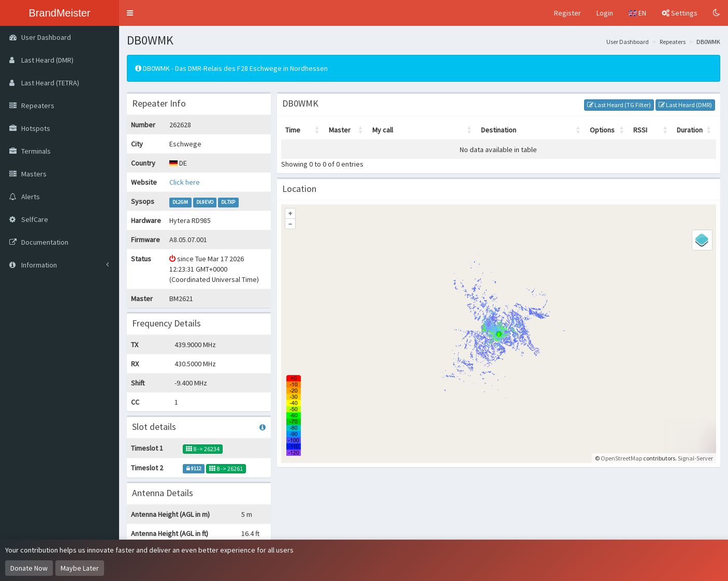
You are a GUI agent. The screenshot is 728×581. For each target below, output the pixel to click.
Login (605, 13)
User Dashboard (628, 42)
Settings (680, 13)
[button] (130, 13)
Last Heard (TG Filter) (619, 105)
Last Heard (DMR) (685, 105)
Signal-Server (695, 458)
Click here (185, 182)
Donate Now (29, 568)
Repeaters (673, 42)
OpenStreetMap (621, 458)
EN (637, 13)
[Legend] (702, 240)
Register (567, 13)
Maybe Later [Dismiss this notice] (80, 568)
